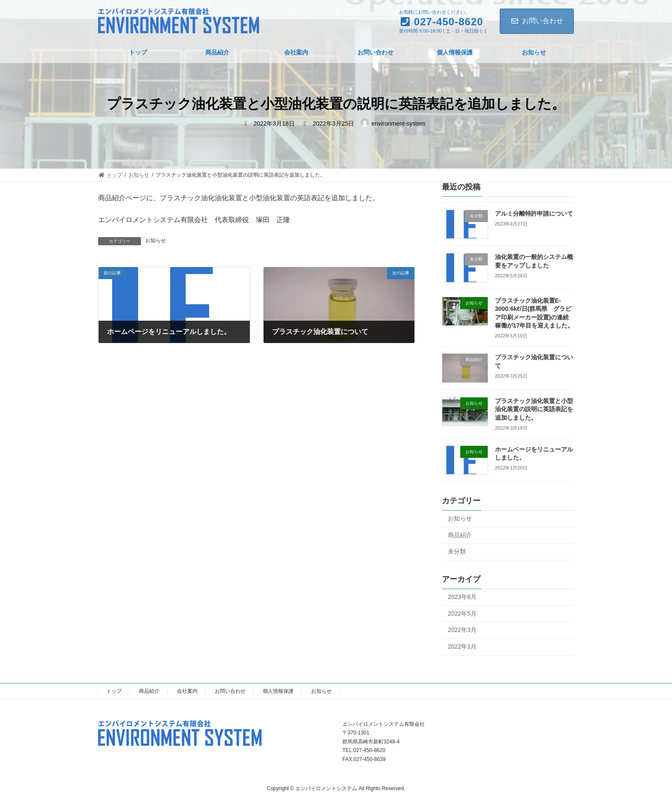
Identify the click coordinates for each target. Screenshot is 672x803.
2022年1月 (462, 647)
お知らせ (156, 241)
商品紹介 (460, 535)
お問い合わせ (537, 21)
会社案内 (187, 691)
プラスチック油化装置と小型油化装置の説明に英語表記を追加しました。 (534, 409)
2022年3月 (462, 630)
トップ (114, 691)
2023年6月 (462, 597)
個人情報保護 (278, 691)
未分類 (457, 551)
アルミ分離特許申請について (534, 214)
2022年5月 (462, 614)
